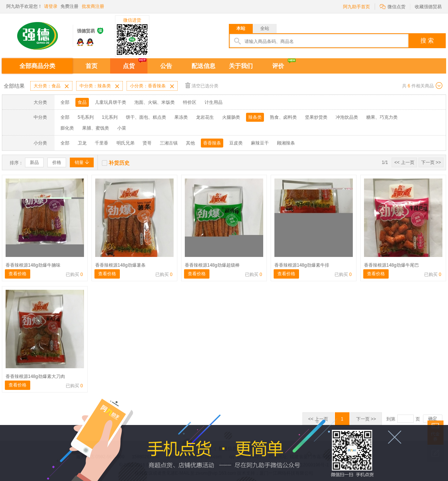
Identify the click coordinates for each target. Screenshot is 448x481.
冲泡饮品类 (347, 117)
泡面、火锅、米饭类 (155, 102)
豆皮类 (236, 143)
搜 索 (427, 41)
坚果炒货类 (316, 117)
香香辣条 (212, 143)
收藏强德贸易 (428, 7)
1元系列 (110, 117)
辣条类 (255, 117)
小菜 (122, 128)
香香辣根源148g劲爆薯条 (120, 265)
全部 (65, 102)
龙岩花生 (205, 117)
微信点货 (393, 6)
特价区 (190, 102)
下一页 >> (431, 162)
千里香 (102, 143)
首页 (91, 66)
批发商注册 (93, 6)
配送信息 (203, 66)
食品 (82, 102)
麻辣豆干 (260, 143)
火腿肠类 (231, 117)
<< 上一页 (404, 162)
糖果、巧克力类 (382, 117)
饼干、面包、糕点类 (146, 117)
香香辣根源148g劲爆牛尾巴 (391, 265)
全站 (265, 28)
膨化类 (67, 128)
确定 (433, 419)
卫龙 (82, 143)
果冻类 (181, 117)
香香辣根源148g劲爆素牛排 (302, 265)
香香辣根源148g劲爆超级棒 (212, 265)
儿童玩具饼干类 (111, 102)
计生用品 (214, 102)
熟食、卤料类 (283, 117)
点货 (129, 66)
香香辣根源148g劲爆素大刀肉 (35, 376)
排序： (16, 163)
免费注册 (69, 6)
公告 (166, 66)
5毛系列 (86, 117)
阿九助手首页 (357, 7)
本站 (241, 28)
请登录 (51, 6)
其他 (190, 143)
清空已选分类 (202, 85)
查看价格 (18, 274)
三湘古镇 (169, 143)
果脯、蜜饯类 (96, 128)
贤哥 (147, 143)
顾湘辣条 (286, 143)
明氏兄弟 (125, 143)
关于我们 (241, 66)
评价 (278, 66)
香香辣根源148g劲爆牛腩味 (33, 265)
